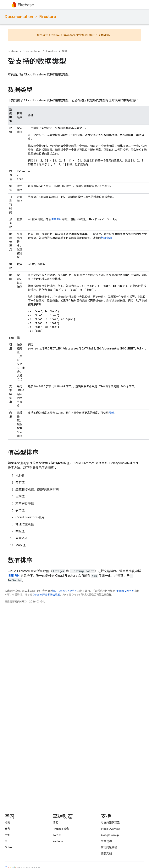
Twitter (57, 835)
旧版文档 (106, 853)
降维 (111, 413)
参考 (7, 829)
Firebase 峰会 (61, 829)
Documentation (19, 17)
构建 (64, 51)
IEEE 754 (57, 219)
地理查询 (106, 238)
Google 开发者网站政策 (46, 595)
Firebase (13, 51)
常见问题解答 (109, 847)
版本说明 (106, 841)
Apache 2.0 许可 (125, 591)
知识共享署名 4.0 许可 (65, 591)
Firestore (48, 17)
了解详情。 (105, 35)
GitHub (9, 847)
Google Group (110, 835)
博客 (55, 823)
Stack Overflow (110, 829)
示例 (7, 835)
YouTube (58, 841)
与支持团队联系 (110, 823)
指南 (7, 823)
